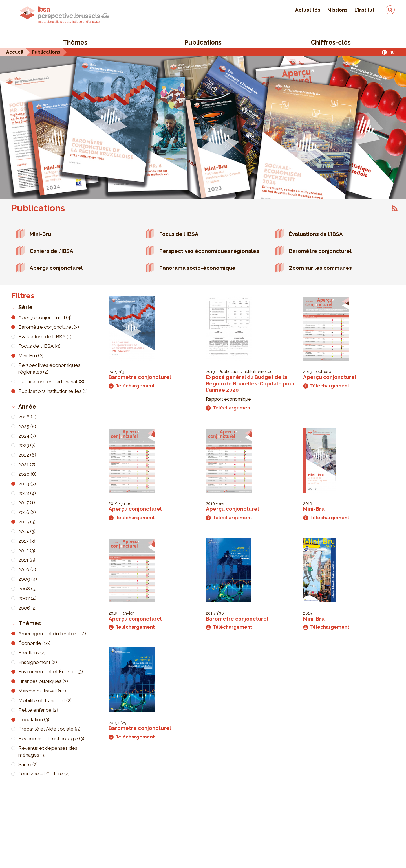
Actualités (308, 10)
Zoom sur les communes (320, 268)
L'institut (364, 10)
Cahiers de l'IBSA (51, 251)
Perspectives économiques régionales (209, 251)
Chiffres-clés (331, 42)
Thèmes (75, 42)
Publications (203, 42)
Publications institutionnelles (245, 371)
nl (392, 52)
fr (384, 52)
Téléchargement (132, 386)
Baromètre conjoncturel (320, 251)
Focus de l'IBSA (179, 234)
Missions (337, 10)
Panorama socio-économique (197, 268)
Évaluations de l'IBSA (316, 234)
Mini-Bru (40, 234)
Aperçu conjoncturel (56, 268)
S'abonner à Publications (395, 208)
